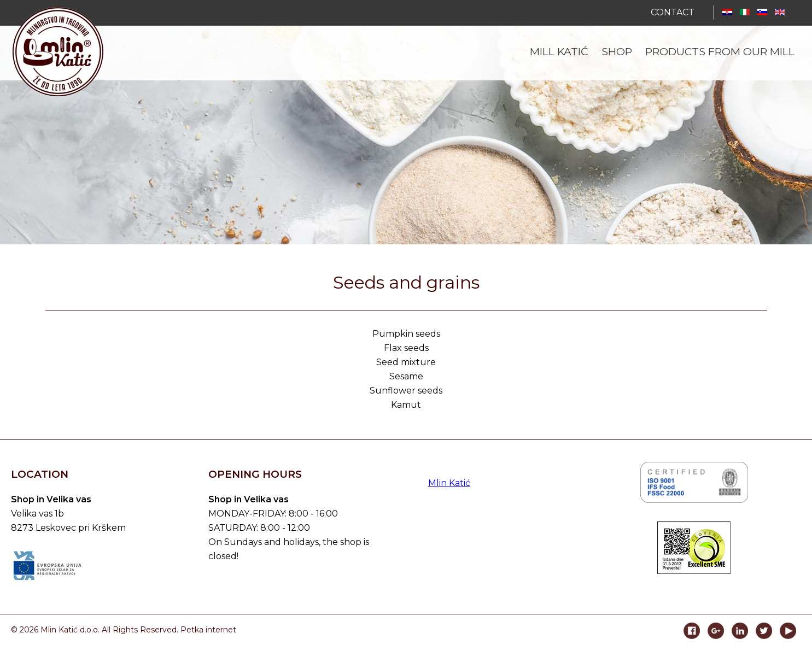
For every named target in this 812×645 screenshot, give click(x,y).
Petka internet (208, 630)
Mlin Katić (449, 483)
